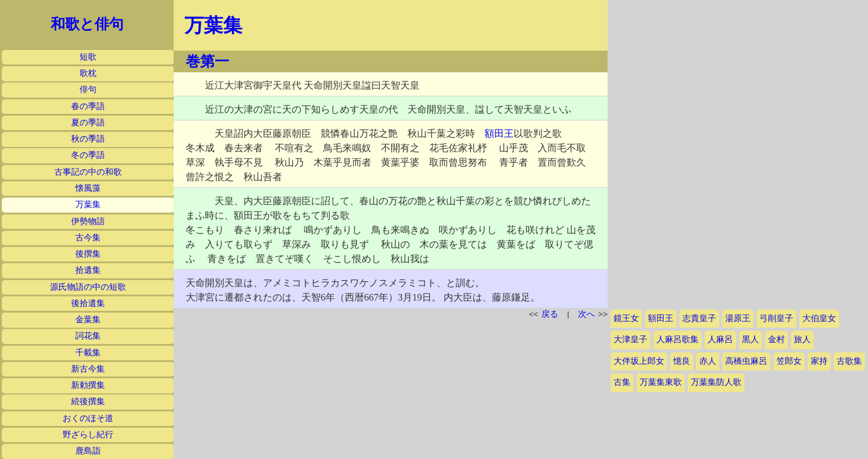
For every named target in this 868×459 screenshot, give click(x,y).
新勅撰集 (88, 385)
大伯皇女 (819, 318)
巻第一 (207, 61)
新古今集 (88, 369)
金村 (776, 339)
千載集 (88, 353)
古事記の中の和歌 (88, 172)
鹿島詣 (88, 451)
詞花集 (88, 336)
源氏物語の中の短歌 (88, 287)
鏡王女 (626, 318)
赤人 (708, 361)
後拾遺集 (88, 303)
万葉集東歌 (661, 382)
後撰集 (88, 254)
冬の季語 (88, 155)
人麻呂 (720, 339)
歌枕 (88, 73)
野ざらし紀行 (88, 435)
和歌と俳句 (87, 24)
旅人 (802, 339)
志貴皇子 (699, 318)
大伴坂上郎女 (639, 361)
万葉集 (88, 205)
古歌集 (849, 361)
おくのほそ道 (88, 418)
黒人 (750, 339)
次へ (587, 314)
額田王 (499, 133)
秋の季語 (88, 139)
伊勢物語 (88, 221)
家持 (819, 361)
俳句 (88, 89)
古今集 (88, 238)
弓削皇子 (776, 318)
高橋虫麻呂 (746, 361)
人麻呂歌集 (678, 339)
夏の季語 (88, 123)
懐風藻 (88, 188)
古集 (622, 382)
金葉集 (88, 320)
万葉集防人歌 (716, 382)
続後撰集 (88, 401)
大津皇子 (631, 339)
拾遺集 (88, 270)
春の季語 (88, 106)
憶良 (682, 361)
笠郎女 (789, 361)
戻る (550, 314)
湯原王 (738, 318)
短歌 (88, 57)
